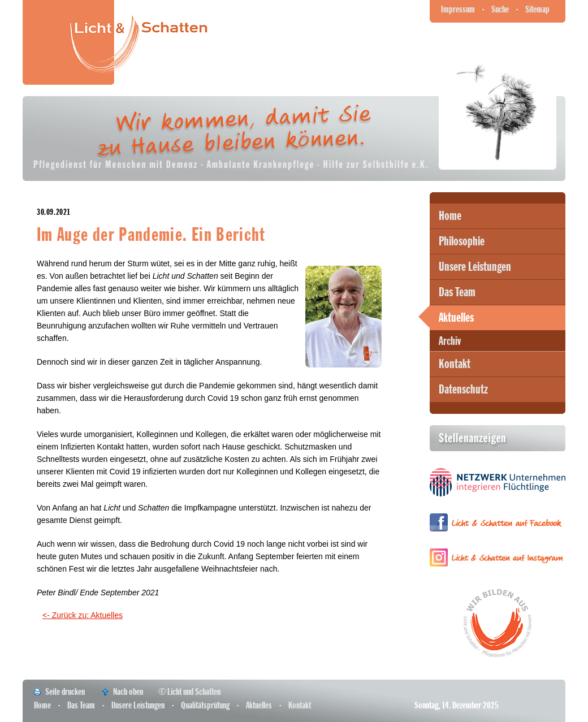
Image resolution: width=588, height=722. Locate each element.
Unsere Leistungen (475, 267)
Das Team (457, 292)
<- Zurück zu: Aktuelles (83, 615)
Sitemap (537, 9)
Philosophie (462, 241)
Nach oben (128, 692)
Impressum (458, 9)
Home (450, 216)
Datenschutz (463, 390)
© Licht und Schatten (189, 692)
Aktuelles (456, 318)
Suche (500, 9)
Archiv (450, 341)
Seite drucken (65, 692)
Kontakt (455, 364)
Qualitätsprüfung (205, 705)
